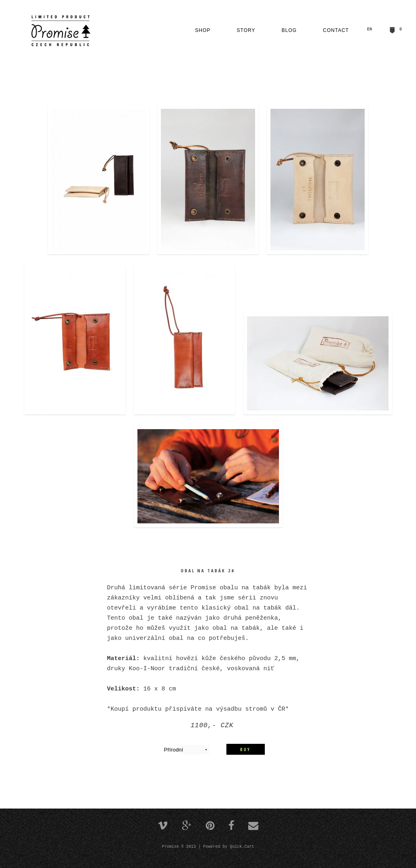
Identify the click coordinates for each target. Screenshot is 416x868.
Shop (203, 30)
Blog (289, 30)
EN (370, 30)
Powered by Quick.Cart (229, 846)
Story (246, 30)
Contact (336, 30)
